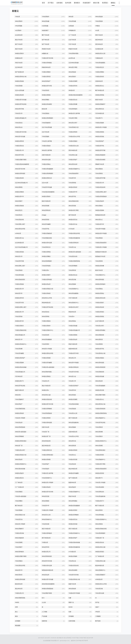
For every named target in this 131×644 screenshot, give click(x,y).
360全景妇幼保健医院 (48, 584)
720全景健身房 (46, 123)
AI (96, 598)
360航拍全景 (19, 58)
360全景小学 (19, 339)
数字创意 (98, 621)
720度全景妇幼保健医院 (22, 164)
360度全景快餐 (100, 266)
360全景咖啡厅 (19, 529)
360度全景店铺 (73, 524)
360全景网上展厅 (20, 266)
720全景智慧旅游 (47, 413)
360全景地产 (19, 404)
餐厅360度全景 (100, 90)
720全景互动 (19, 519)
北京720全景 (46, 132)
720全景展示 (99, 436)
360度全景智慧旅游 (47, 589)
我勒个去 (71, 602)
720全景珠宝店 (46, 247)
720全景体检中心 (47, 478)
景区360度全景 (73, 150)
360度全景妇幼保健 (21, 367)
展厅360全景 (72, 215)
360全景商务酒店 (47, 556)
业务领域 (59, 3)
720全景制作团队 (74, 53)
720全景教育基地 (20, 409)
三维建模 (98, 616)
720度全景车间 (73, 86)
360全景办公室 (46, 515)
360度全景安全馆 (100, 298)
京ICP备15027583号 (82, 641)
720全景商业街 (100, 492)
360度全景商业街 (74, 367)
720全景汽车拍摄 (47, 187)
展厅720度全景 (73, 418)
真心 (16, 612)
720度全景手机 (100, 146)
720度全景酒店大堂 (47, 289)
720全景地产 (46, 464)
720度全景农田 (19, 178)
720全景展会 (99, 289)
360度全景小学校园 (101, 127)
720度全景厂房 (100, 538)
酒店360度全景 (46, 446)
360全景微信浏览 (74, 201)
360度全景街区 (73, 187)
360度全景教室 (19, 192)
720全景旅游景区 (74, 173)
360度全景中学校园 (101, 233)
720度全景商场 (46, 252)
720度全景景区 (100, 455)
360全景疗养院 (73, 67)
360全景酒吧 (99, 446)
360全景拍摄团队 (74, 293)
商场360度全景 (46, 303)
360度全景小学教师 (47, 482)
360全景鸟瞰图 (46, 224)
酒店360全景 (99, 40)
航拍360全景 (19, 584)
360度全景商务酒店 (21, 441)
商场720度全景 (73, 344)
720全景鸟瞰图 (19, 353)
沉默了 (97, 607)
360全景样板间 (19, 552)
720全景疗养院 (73, 118)
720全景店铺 (99, 589)
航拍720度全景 (46, 201)
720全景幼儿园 (73, 155)
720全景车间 (72, 390)
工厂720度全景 (19, 487)
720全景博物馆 (73, 266)
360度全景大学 (19, 289)
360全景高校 (72, 206)
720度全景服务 (100, 123)
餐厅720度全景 (100, 506)
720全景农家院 (100, 487)
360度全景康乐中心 (101, 441)
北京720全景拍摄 (47, 127)
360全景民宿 (99, 339)
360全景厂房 (19, 446)
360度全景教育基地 (101, 413)
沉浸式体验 (72, 621)
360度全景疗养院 (74, 210)
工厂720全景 (72, 35)
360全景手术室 (19, 155)
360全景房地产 (46, 81)
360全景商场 (46, 316)
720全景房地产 (100, 141)
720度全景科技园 (47, 423)
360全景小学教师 (20, 524)
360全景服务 (72, 427)
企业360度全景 (19, 243)
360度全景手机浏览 (21, 104)
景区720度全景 (73, 529)
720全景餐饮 (19, 501)
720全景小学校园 (100, 482)
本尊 (16, 607)
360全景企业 (19, 127)
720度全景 (45, 542)
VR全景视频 (19, 26)
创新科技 (44, 621)
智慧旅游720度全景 (101, 252)
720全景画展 (19, 86)
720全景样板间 (73, 109)
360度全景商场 (100, 95)
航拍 (16, 616)
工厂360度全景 (100, 556)
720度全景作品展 (47, 566)
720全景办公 (72, 455)
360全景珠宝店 (100, 109)
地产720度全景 (73, 478)
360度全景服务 (73, 556)
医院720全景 (99, 100)
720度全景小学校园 (101, 247)
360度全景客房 (73, 450)
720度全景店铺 (19, 533)
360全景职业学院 (20, 229)
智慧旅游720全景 (100, 256)
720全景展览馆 (100, 372)
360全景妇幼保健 (20, 469)
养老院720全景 (46, 49)
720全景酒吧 (19, 542)
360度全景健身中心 (74, 169)
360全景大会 (72, 376)
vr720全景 (72, 229)
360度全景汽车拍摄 (47, 579)
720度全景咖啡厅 (100, 575)
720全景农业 (19, 123)
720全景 (17, 17)
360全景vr (18, 395)
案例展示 (77, 3)
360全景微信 (99, 206)
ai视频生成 (45, 53)
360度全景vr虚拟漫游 (75, 252)
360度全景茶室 (100, 473)
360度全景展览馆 (100, 367)
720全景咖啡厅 (19, 399)
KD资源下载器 (83, 638)
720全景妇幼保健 (74, 404)
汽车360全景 (19, 376)
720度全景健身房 (47, 233)
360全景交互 (19, 210)
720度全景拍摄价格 (74, 238)
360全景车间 (46, 547)
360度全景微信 (100, 358)
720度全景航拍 (46, 321)
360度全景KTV (19, 381)
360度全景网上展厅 (21, 307)
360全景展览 (99, 524)
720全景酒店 (99, 238)
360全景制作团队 (47, 372)
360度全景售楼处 (100, 330)
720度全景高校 (19, 252)
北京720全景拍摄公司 (21, 247)
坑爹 (70, 598)
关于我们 (51, 3)
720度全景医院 (73, 335)
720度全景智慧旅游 (101, 196)
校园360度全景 (73, 349)
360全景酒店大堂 (20, 515)
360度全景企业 (73, 275)
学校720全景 (19, 63)
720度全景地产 (73, 160)
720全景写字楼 (19, 261)
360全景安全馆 (73, 164)
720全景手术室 (19, 303)
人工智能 (44, 612)
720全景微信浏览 (47, 238)
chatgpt (44, 215)
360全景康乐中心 (74, 303)
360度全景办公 (100, 86)
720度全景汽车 (100, 224)
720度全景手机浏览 (47, 307)
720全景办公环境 (74, 436)
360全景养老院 (100, 279)
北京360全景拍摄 (74, 63)
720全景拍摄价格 (100, 496)
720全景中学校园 (100, 229)
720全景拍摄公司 (20, 372)
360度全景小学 (19, 312)
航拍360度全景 (100, 566)
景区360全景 (99, 44)
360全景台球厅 (73, 123)
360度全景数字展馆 (21, 556)
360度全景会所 (46, 284)
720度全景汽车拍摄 (21, 100)
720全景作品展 (100, 593)
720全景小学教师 (20, 418)
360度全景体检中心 (21, 344)
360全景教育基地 (20, 598)
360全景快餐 (99, 432)
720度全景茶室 (46, 418)
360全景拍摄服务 (47, 339)
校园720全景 (72, 584)
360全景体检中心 (47, 519)
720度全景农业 (19, 146)
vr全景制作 (18, 30)
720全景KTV (99, 118)
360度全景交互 (19, 478)
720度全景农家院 (100, 160)
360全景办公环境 (47, 298)
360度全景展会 (100, 293)
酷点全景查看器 (68, 638)
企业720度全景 (100, 321)
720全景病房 (19, 270)
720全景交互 (19, 215)
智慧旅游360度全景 (47, 570)
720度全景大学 (100, 183)
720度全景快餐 (73, 104)
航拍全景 (44, 109)
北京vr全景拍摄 (20, 90)
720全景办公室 (73, 413)
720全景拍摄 (72, 21)
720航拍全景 (99, 58)
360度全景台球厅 (74, 307)
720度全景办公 (100, 399)
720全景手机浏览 (100, 423)
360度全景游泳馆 (47, 399)
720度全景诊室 (46, 487)
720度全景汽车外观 (21, 132)
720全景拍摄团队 (100, 63)
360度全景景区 (73, 510)
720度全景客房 (73, 132)
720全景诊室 (72, 464)
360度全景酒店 (100, 552)
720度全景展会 (46, 164)
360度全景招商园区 (47, 118)
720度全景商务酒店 (47, 455)
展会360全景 (19, 589)
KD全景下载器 (75, 638)
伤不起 (97, 602)
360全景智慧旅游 (20, 427)
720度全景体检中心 (74, 533)
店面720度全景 (46, 155)
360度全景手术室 (47, 86)
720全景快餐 (19, 349)
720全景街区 (46, 90)
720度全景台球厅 (20, 450)
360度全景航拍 (46, 376)
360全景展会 (72, 321)
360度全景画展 (46, 459)
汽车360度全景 (100, 113)
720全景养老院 (46, 266)
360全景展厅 (19, 201)
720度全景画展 (46, 358)
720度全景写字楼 (100, 178)
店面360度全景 (73, 432)
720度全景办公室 (74, 146)
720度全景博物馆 (47, 409)
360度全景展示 (19, 53)
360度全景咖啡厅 (100, 104)
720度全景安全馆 (74, 566)
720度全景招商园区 (47, 173)
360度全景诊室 (100, 307)
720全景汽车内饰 (74, 575)
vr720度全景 (72, 552)
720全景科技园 (19, 275)
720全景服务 (46, 136)
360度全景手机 (100, 349)
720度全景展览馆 (100, 409)
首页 (43, 3)
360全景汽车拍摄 (20, 136)
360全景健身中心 (100, 418)
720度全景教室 (46, 72)
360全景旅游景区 (20, 279)
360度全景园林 (100, 210)
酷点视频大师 (60, 638)
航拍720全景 (99, 270)
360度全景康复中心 (21, 464)
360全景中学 (19, 570)
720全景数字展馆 (47, 593)
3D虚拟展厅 (87, 3)
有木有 (71, 607)
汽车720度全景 (73, 298)
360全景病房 (72, 589)
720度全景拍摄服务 (47, 169)
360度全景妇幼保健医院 (76, 95)
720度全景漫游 (19, 284)
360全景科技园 (100, 363)
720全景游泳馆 (19, 220)
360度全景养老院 (20, 173)
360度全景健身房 (100, 155)
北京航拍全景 (99, 49)
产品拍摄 (44, 616)
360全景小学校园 (47, 349)
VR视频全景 (72, 30)
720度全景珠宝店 (47, 450)
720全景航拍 (46, 113)
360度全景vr (45, 390)
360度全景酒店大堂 (21, 455)
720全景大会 (72, 247)
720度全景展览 (100, 132)
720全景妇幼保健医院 (48, 192)
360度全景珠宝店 (47, 178)
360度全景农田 (19, 95)
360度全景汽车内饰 (47, 492)
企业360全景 (19, 35)
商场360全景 (72, 312)
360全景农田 (99, 381)
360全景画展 (46, 206)
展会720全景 (19, 40)
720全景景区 (46, 344)
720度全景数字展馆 (21, 160)
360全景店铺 (72, 279)
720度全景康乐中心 (47, 330)
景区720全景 (99, 35)
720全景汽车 (72, 178)
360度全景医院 (46, 95)
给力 (43, 598)
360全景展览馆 (100, 335)
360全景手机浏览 (20, 386)
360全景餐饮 (46, 100)
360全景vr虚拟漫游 (21, 432)
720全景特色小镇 (100, 353)
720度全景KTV (100, 501)
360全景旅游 (72, 72)
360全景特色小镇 (100, 404)
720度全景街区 (100, 77)
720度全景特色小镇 (74, 579)
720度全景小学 (19, 150)
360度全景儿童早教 (74, 113)
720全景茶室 (99, 261)
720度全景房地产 (74, 386)
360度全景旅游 (19, 206)
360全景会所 (46, 575)
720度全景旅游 (46, 146)
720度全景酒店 (100, 312)
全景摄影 (18, 621)
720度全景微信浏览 (21, 330)
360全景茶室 (46, 220)
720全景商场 (72, 183)
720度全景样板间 (47, 533)
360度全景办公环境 (101, 584)
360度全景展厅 (46, 275)
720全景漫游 (99, 21)
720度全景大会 (73, 224)
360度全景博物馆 (74, 515)
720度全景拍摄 (73, 326)
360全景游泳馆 (46, 441)
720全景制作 (46, 17)
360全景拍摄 (46, 21)
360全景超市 (72, 487)
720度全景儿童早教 (47, 473)
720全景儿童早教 (47, 141)
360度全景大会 (19, 238)
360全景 (71, 17)
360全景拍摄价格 (74, 423)
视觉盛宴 (18, 625)
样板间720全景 (73, 49)
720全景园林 (19, 510)
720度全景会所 (73, 339)
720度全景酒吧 (73, 81)
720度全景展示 (19, 326)
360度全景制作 (46, 196)
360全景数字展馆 (100, 395)
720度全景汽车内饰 (47, 58)
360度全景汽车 (19, 321)
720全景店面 (46, 524)
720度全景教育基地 (74, 261)
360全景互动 (72, 441)
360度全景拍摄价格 (74, 547)
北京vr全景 (45, 183)
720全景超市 (46, 469)
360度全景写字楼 (100, 150)
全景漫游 (71, 26)
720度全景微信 (73, 141)
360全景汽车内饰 (20, 169)
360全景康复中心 (100, 570)
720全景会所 (19, 423)
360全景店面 (46, 496)
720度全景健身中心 (74, 492)
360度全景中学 (19, 196)
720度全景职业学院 (74, 233)
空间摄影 (71, 616)
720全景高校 (19, 316)
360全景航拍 (99, 169)
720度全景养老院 (47, 279)
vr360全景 (18, 233)
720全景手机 (46, 229)
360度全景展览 (100, 316)
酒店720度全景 (46, 529)
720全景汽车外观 (74, 372)
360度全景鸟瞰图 (74, 473)
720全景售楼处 (100, 515)
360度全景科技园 (20, 579)
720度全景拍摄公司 (74, 330)
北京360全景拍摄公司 (21, 183)
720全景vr (72, 316)
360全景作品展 (46, 160)
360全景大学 (19, 256)
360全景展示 (72, 77)
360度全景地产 (73, 538)
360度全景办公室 (100, 53)
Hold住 (17, 602)
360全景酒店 (72, 395)
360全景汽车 (19, 293)
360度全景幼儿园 (100, 547)
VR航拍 (98, 26)
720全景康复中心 (74, 289)
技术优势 (68, 3)
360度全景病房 (19, 413)
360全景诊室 (19, 459)
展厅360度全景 (46, 538)
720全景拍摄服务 (100, 386)
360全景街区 (19, 575)
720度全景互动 (73, 519)
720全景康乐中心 (100, 275)
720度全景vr (45, 270)
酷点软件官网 (90, 638)
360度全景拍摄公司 (21, 118)
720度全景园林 (19, 363)
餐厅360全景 (19, 506)
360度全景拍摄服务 (74, 506)
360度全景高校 (100, 136)
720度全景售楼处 (47, 63)
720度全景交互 (100, 67)
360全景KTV (99, 478)
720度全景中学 (73, 192)
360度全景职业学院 (47, 353)
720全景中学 (46, 506)
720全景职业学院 (20, 566)
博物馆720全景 (100, 164)
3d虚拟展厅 (45, 30)
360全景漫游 (99, 17)
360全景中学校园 (74, 363)
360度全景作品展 (47, 243)
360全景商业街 (46, 210)
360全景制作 (19, 21)
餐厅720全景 (46, 35)
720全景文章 (53, 638)
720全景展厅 (19, 547)
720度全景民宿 (46, 77)
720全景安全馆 (73, 256)
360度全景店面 (100, 390)
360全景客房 (72, 446)
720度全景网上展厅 (101, 192)
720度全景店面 (73, 459)
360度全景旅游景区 (101, 469)
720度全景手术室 (74, 353)
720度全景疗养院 (100, 464)
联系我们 (105, 3)
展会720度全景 (46, 386)
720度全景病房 (46, 293)
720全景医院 (99, 344)
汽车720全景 (72, 44)
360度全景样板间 (100, 284)
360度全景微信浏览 (101, 529)
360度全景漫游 (19, 81)
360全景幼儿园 (46, 395)
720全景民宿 (72, 270)
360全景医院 (19, 187)
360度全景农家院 (47, 104)
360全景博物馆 (19, 436)
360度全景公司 (46, 552)
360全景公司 (72, 358)
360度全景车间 (19, 298)
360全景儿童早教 (47, 150)
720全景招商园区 (100, 533)
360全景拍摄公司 (20, 335)
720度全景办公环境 (74, 136)
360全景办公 (99, 220)
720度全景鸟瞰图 (47, 363)
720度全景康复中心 (101, 519)
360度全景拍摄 (100, 376)
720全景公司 (46, 381)
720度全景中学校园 (74, 593)
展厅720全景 (19, 44)
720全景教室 (19, 492)
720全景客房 (99, 427)
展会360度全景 (73, 469)
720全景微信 (19, 561)
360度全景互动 (73, 220)
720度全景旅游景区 (101, 243)
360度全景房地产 (20, 358)
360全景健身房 (19, 538)
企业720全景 (72, 40)
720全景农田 (46, 335)
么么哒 (44, 602)
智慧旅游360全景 (100, 215)
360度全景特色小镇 (21, 77)
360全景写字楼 (19, 109)
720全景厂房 (46, 432)
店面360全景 (99, 81)
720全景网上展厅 (20, 224)
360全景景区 (99, 510)
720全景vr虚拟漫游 (21, 496)
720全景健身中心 (100, 459)
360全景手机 (72, 196)
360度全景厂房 (46, 436)
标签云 (113, 3)
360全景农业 (46, 312)
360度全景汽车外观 (47, 404)
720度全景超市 (100, 201)
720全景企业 (72, 561)
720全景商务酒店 (100, 450)
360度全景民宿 (19, 141)
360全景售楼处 (73, 501)
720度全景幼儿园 (100, 561)
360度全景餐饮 (46, 256)
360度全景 (72, 90)
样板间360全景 (46, 67)
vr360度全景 (99, 579)
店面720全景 (46, 427)
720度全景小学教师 (47, 510)
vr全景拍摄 (45, 26)
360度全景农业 (100, 542)
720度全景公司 (19, 593)
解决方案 (96, 3)
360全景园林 (72, 284)
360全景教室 (46, 501)
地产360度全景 (19, 72)
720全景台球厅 (100, 326)
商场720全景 (72, 496)
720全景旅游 (72, 409)
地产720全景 (46, 44)
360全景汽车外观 (47, 561)
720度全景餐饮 (100, 72)
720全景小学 (72, 381)
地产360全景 (46, 40)
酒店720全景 (19, 49)
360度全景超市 (19, 473)
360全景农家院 (73, 570)
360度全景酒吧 (73, 399)
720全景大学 (19, 113)
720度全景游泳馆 (100, 187)
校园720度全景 (19, 390)
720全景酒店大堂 (74, 127)
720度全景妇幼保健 (74, 542)
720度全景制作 (46, 326)
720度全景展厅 (100, 303)
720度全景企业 (73, 100)
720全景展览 (99, 173)
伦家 (70, 612)
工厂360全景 (19, 482)
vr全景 (97, 30)
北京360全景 (19, 67)
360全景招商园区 (47, 261)
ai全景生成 (72, 58)
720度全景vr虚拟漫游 (48, 367)
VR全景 (98, 612)
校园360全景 (72, 482)
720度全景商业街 (74, 243)
